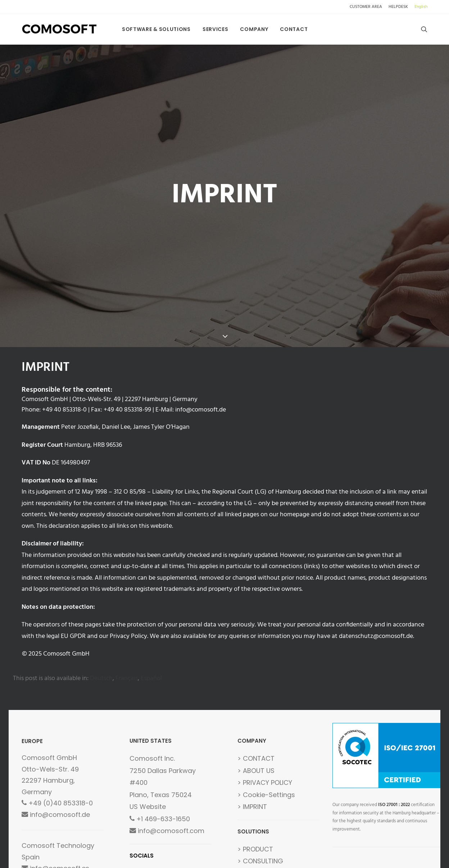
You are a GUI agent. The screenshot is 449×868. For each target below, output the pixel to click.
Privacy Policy (128, 567)
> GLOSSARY (257, 840)
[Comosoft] (60, 29)
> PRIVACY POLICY (265, 714)
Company (254, 29)
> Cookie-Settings (266, 726)
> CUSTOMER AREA (266, 828)
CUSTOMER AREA (366, 7)
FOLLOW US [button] (159, 819)
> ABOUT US (256, 701)
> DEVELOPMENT (262, 816)
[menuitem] (367, 7)
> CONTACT (256, 690)
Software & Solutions (156, 29)
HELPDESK (398, 7)
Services (216, 29)
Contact (294, 29)
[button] (424, 29)
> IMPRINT (252, 738)
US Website (148, 738)
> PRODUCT (255, 780)
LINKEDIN (179, 804)
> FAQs (248, 804)
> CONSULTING (260, 792)
